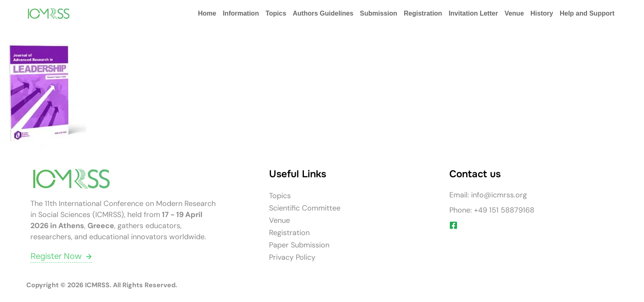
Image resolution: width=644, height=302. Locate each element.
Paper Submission (299, 245)
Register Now (61, 256)
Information (241, 13)
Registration (423, 13)
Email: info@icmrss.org (488, 195)
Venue (514, 13)
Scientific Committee (305, 208)
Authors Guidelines (323, 13)
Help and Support (587, 13)
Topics (276, 13)
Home (207, 13)
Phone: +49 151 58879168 (492, 210)
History (542, 13)
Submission (378, 13)
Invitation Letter (473, 13)
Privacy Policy (292, 257)
